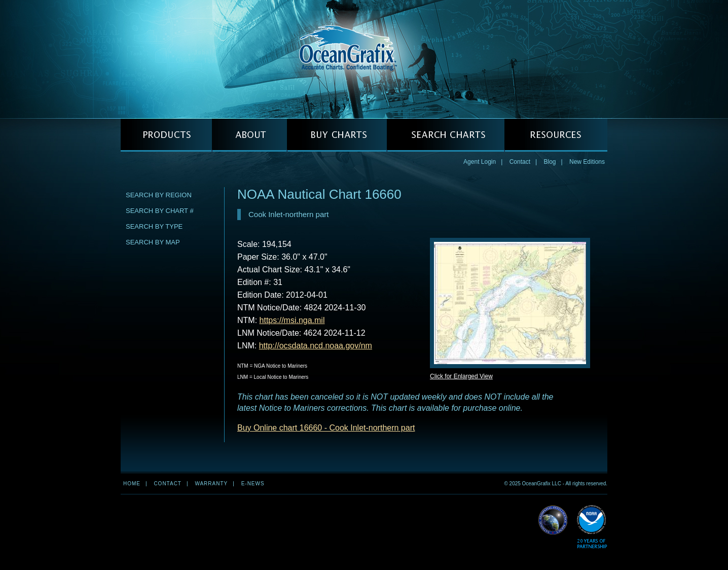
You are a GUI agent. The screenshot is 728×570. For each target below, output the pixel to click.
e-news (253, 484)
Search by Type (154, 226)
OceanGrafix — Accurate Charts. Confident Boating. (364, 59)
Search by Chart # (160, 211)
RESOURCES (556, 135)
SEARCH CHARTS (446, 135)
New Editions (587, 162)
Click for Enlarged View (461, 376)
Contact (520, 162)
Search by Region (159, 195)
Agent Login (480, 162)
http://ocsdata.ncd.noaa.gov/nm (316, 346)
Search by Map (153, 242)
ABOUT (249, 135)
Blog (550, 162)
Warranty (211, 484)
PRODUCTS (166, 135)
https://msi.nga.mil (292, 320)
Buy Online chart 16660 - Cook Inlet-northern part (326, 428)
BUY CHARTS (337, 135)
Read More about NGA (553, 520)
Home (132, 484)
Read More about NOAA (592, 527)
